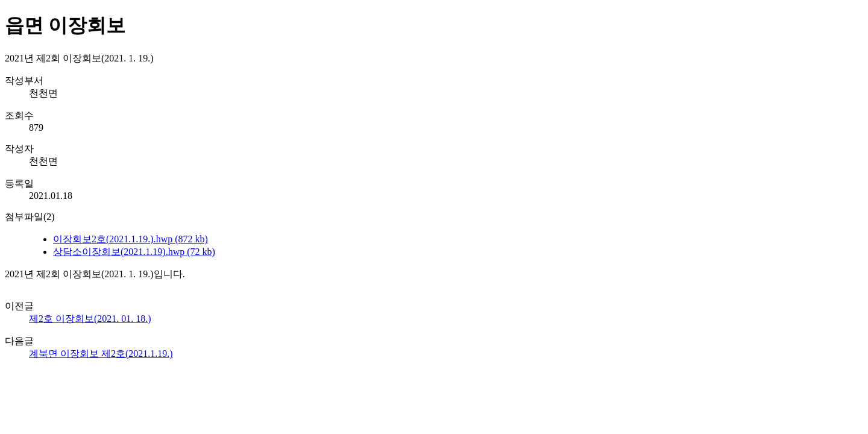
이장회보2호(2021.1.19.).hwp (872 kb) (131, 239)
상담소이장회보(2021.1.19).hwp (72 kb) (134, 252)
